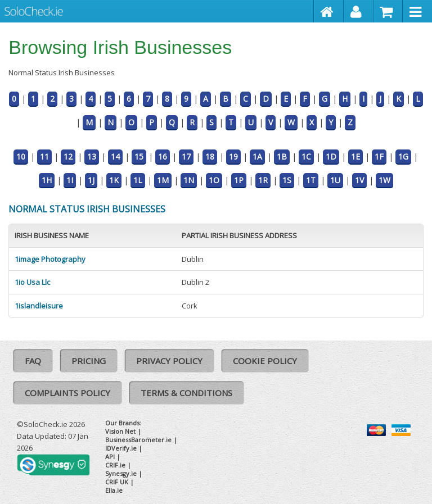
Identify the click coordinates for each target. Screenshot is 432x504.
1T (311, 180)
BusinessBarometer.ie (138, 440)
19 (233, 156)
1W (384, 180)
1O (214, 180)
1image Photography (50, 259)
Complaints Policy (67, 393)
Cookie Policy (265, 361)
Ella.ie (114, 490)
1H (47, 180)
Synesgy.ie (121, 473)
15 (139, 156)
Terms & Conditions (186, 393)
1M (163, 180)
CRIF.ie (115, 465)
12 (68, 156)
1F (379, 156)
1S (287, 180)
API (110, 457)
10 (21, 156)
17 (186, 156)
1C (306, 156)
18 (210, 156)
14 (115, 156)
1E (355, 156)
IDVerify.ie (121, 448)
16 (163, 156)
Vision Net (120, 431)
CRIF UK (117, 482)
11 (44, 156)
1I (70, 180)
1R (263, 180)
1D (331, 156)
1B (282, 156)
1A (257, 156)
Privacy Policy (169, 361)
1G (403, 156)
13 (92, 156)
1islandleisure (39, 306)
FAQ (33, 361)
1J (91, 180)
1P (239, 180)
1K (114, 180)
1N (189, 180)
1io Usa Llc (32, 282)
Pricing (89, 361)
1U (335, 180)
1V (359, 180)
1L (138, 180)
